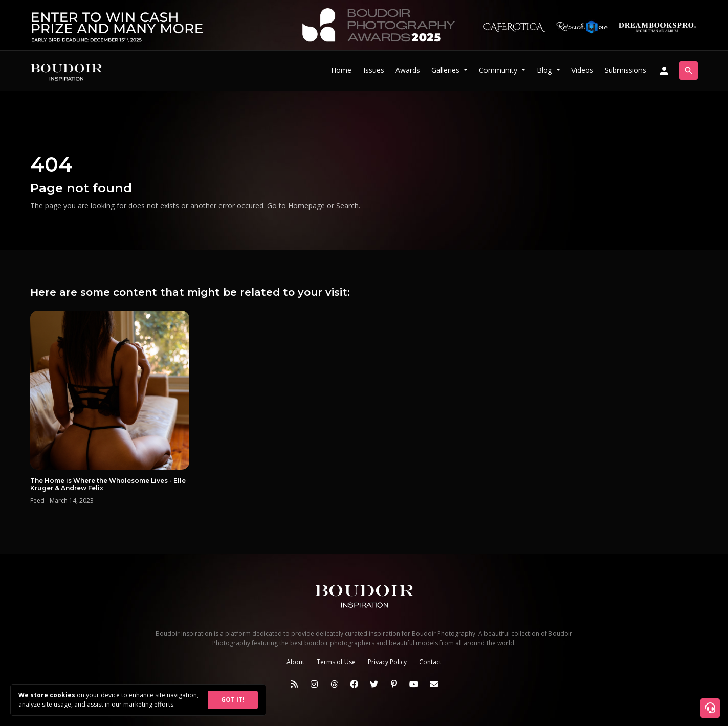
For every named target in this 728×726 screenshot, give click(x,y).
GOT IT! (233, 700)
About (295, 662)
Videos (582, 70)
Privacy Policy (387, 662)
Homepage (306, 205)
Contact (430, 662)
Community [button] (499, 70)
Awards (408, 70)
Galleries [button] (446, 70)
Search (347, 205)
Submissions (625, 70)
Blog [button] (545, 70)
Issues (374, 70)
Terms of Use (336, 662)
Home (341, 70)
